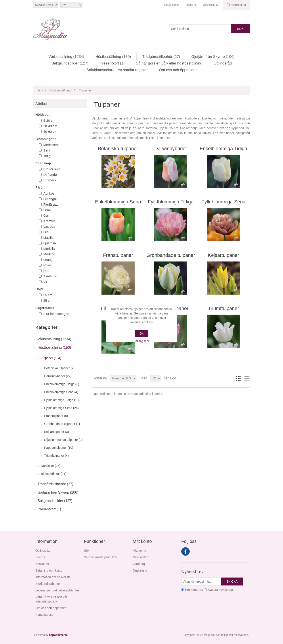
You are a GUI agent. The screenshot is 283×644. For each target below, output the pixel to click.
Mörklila (49, 249)
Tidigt (47, 156)
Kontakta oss (44, 615)
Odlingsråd (223, 63)
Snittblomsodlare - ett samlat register (117, 70)
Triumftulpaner (223, 308)
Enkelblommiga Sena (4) (61, 392)
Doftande (50, 175)
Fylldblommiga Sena (223, 202)
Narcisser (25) (51, 466)
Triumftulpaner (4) (56, 456)
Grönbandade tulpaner (171, 255)
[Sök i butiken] (200, 29)
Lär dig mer (142, 341)
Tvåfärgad (51, 276)
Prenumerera (194, 590)
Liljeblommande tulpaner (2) (63, 440)
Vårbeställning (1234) (66, 57)
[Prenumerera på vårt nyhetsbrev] (201, 581)
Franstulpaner (118, 255)
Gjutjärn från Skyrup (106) (213, 57)
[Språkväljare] (71, 5)
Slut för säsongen (56, 314)
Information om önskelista (53, 577)
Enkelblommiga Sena (118, 202)
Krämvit (49, 221)
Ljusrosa (50, 243)
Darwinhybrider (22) (58, 376)
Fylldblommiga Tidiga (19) (62, 400)
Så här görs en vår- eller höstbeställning (169, 63)
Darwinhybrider (171, 149)
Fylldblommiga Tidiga (171, 202)
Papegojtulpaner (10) (59, 448)
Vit (45, 282)
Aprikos (49, 193)
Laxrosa (49, 226)
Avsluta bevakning (220, 590)
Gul (46, 215)
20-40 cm (50, 126)
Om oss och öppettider (178, 70)
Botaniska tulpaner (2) (59, 368)
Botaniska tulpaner (118, 149)
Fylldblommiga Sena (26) (61, 408)
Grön (47, 210)
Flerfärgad (51, 204)
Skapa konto (171, 5)
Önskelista (140, 570)
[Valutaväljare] (45, 5)
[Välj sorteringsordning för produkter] (123, 378)
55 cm (48, 300)
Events (40, 557)
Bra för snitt (52, 169)
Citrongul (50, 199)
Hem (40, 90)
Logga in (191, 5)
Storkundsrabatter (48, 584)
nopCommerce (58, 635)
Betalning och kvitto (49, 570)
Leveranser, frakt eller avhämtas (57, 590)
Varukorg (139, 564)
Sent (47, 150)
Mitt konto (139, 551)
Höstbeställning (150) (113, 57)
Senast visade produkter (101, 557)
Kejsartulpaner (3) (56, 432)
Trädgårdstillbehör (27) (161, 57)
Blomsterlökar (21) (54, 474)
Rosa (47, 265)
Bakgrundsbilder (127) (70, 63)
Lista (246, 378)
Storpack (50, 180)
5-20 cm (49, 120)
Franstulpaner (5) (56, 416)
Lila (46, 232)
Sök (240, 29)
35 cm (48, 295)
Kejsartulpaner (224, 255)
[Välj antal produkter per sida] (155, 378)
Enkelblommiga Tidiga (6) (62, 384)
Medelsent (51, 145)
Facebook (185, 551)
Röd (46, 271)
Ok (141, 333)
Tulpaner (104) (51, 358)
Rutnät (238, 378)
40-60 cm (50, 132)
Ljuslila (48, 238)
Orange (49, 260)
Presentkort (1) (112, 63)
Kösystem (42, 564)
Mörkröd (49, 254)
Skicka (232, 581)
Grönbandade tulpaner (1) (62, 424)
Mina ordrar (141, 557)
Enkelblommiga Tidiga (223, 149)
